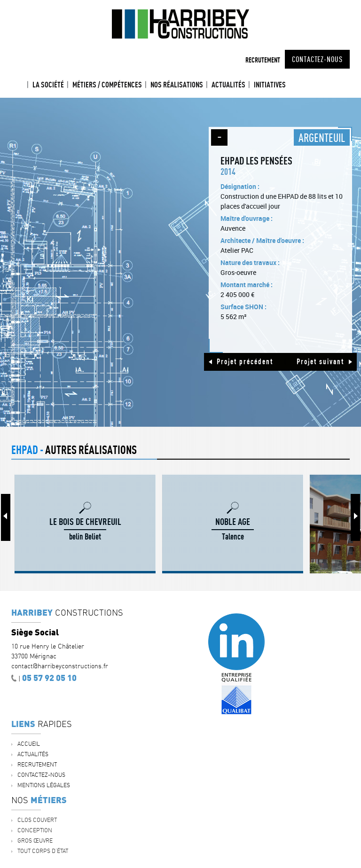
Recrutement (263, 60)
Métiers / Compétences (107, 85)
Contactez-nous (317, 59)
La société (48, 85)
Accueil (20, 85)
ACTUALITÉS (228, 85)
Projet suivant (320, 361)
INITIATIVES (270, 85)
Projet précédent (245, 361)
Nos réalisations (177, 85)
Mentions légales (44, 785)
